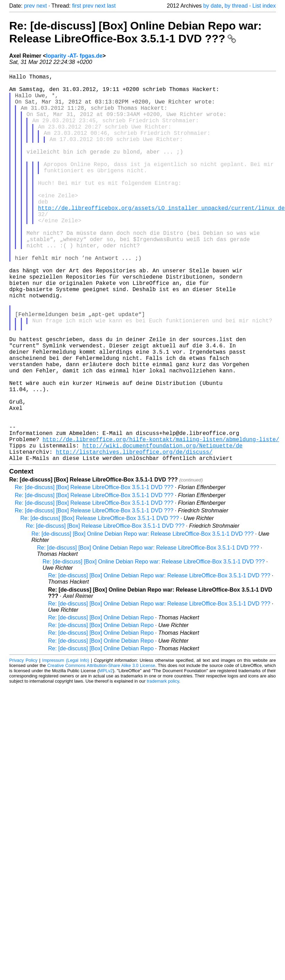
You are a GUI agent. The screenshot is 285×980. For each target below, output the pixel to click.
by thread (236, 6)
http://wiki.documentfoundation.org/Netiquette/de (163, 529)
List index (264, 6)
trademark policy (163, 767)
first (77, 6)
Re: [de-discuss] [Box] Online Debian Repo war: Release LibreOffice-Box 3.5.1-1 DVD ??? (136, 32)
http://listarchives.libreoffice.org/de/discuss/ (134, 536)
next (42, 6)
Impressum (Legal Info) (66, 746)
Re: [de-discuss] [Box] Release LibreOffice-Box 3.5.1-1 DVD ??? (94, 573)
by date (212, 6)
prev (29, 6)
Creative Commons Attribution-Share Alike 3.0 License (101, 752)
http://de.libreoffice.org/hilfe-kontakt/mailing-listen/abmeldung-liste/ (161, 521)
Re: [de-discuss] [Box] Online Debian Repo (101, 704)
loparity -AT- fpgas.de (74, 56)
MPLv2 (106, 757)
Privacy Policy (23, 746)
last (111, 6)
